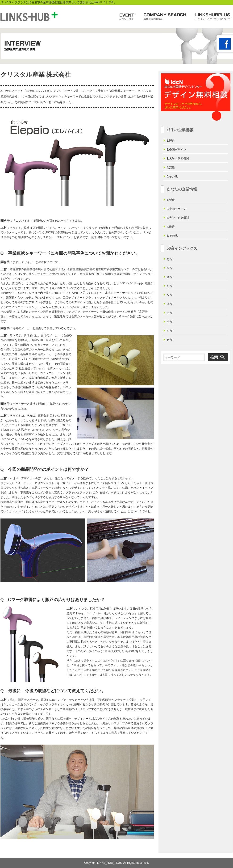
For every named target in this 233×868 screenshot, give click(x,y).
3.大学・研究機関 (178, 159)
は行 (170, 304)
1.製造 (171, 141)
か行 (170, 268)
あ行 (170, 259)
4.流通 (171, 168)
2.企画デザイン (176, 150)
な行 (170, 295)
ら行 (170, 331)
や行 (170, 322)
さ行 (170, 277)
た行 (170, 286)
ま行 (170, 313)
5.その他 (172, 177)
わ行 (170, 340)
